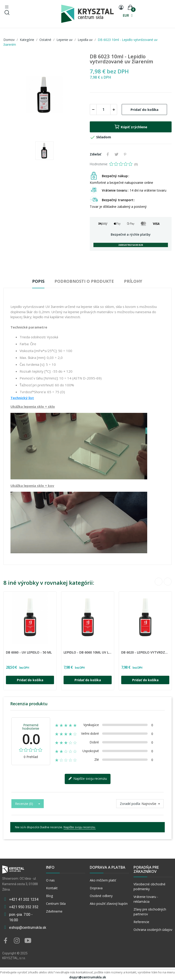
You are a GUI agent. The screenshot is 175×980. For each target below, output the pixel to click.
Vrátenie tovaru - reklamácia (146, 899)
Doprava (96, 888)
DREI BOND (8, 649)
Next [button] (168, 582)
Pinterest (125, 154)
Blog (49, 896)
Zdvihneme (54, 911)
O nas (50, 880)
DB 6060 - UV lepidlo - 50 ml (29, 652)
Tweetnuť (116, 154)
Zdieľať (108, 154)
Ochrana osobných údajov (153, 930)
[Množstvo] (103, 109)
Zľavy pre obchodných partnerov (150, 912)
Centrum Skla (56, 904)
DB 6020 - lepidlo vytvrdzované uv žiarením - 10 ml (145, 652)
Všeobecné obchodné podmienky (149, 887)
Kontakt (52, 888)
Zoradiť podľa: (130, 804)
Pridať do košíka (144, 109)
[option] (44, 95)
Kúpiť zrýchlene (131, 127)
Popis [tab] (38, 281)
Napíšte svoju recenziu (88, 779)
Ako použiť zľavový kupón (109, 904)
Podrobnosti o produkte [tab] (84, 281)
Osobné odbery (101, 896)
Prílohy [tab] (133, 281)
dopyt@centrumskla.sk (88, 977)
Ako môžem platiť (103, 880)
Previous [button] (159, 582)
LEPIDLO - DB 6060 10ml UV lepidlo (88, 652)
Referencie (141, 922)
